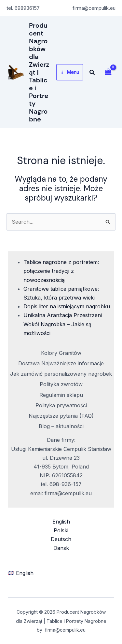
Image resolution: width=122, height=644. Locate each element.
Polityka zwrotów (61, 384)
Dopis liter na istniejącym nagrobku (67, 306)
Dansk (61, 548)
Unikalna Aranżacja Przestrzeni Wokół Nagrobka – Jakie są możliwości (63, 324)
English (61, 522)
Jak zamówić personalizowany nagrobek (61, 374)
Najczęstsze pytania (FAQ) (61, 416)
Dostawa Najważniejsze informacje (61, 363)
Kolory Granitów (61, 353)
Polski (61, 530)
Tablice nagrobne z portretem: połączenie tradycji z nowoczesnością (61, 271)
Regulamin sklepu (61, 395)
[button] (92, 72)
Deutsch (61, 539)
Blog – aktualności (61, 426)
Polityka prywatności (61, 405)
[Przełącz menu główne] (70, 72)
